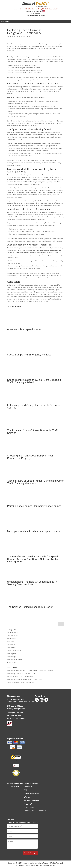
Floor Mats (10, 642)
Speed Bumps (11, 657)
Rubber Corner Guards (14, 651)
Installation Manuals (32, 794)
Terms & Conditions (32, 800)
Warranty (28, 797)
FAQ (26, 790)
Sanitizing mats (12, 654)
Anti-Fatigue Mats (13, 633)
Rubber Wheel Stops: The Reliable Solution (20, 683)
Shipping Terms (30, 804)
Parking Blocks (12, 648)
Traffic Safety (11, 663)
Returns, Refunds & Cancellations (37, 811)
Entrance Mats (12, 639)
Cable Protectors (12, 636)
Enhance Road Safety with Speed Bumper (20, 677)
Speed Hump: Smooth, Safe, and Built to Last (21, 674)
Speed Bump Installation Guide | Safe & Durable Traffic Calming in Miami (30, 671)
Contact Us (28, 787)
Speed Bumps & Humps (24, 37)
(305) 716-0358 (36, 13)
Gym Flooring (11, 644)
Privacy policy (29, 807)
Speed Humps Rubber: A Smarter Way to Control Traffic (24, 679)
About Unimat (14, 787)
